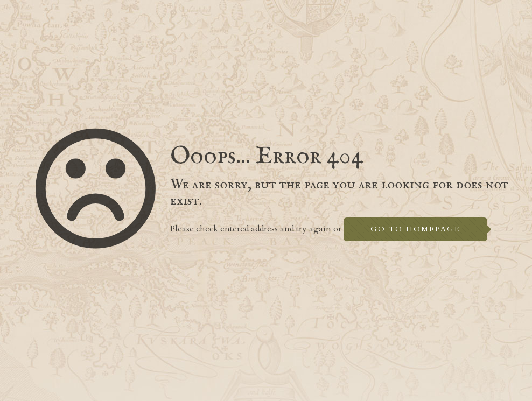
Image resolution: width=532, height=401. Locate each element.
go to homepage (415, 229)
